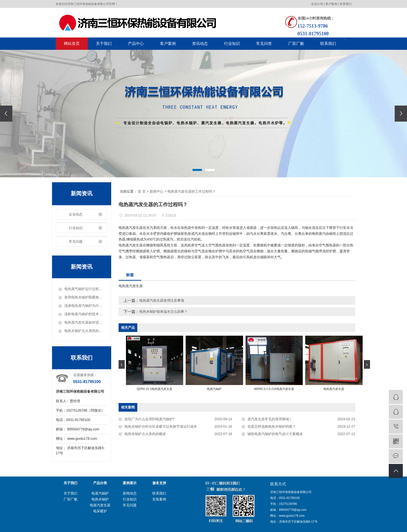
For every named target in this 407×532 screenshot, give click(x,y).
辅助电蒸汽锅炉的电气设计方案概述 (275, 434)
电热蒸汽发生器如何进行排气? (85, 322)
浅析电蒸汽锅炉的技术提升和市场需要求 (85, 314)
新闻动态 (130, 493)
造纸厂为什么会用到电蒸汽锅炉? (150, 419)
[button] (197, 170)
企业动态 (76, 214)
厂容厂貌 (296, 44)
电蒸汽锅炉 (100, 493)
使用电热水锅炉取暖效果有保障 (85, 297)
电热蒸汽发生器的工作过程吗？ (192, 191)
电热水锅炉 (100, 499)
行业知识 (232, 44)
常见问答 (264, 44)
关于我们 (104, 44)
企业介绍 (317, 4)
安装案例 (159, 499)
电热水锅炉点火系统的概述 (85, 331)
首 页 (142, 191)
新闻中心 (157, 191)
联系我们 (346, 4)
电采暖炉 (100, 511)
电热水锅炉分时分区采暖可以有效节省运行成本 (161, 426)
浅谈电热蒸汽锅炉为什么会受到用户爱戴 (85, 306)
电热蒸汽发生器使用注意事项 (162, 300)
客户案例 (331, 4)
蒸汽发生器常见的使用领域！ (270, 419)
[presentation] (6, 114)
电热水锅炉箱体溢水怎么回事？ (163, 312)
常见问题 (76, 241)
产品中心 (136, 44)
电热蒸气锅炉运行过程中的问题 (85, 289)
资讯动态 (200, 44)
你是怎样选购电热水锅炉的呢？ (272, 426)
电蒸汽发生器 (100, 505)
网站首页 (72, 44)
